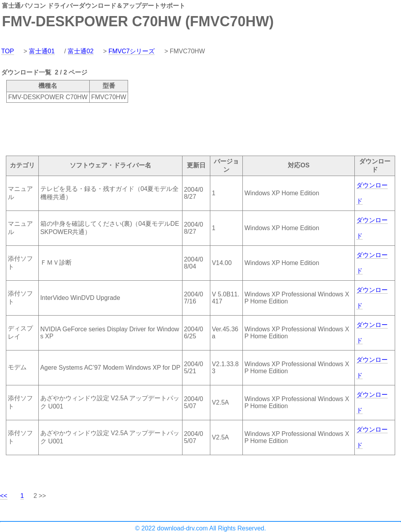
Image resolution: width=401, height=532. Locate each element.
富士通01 (42, 51)
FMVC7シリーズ (132, 51)
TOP (8, 51)
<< (4, 496)
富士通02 (81, 51)
